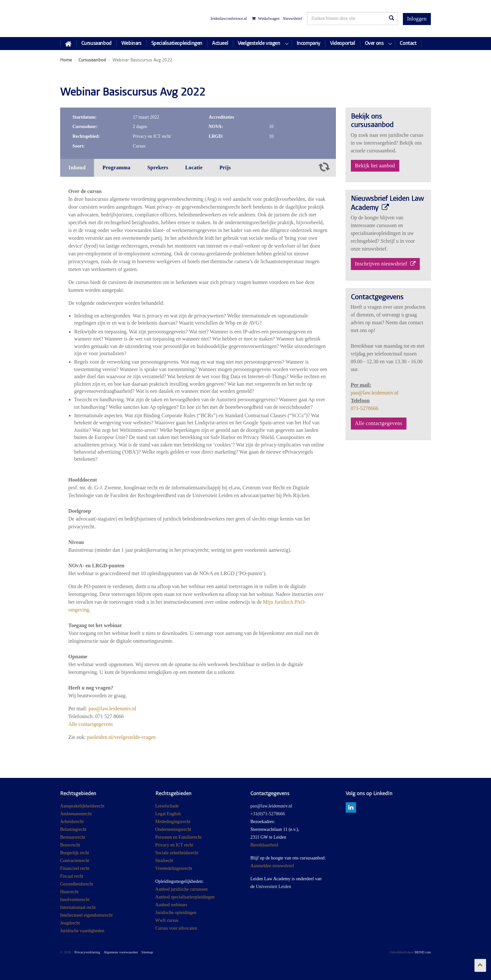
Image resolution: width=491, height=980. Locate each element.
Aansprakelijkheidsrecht (82, 806)
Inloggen (417, 19)
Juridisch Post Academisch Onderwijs (84, 19)
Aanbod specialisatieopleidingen (185, 897)
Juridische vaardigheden (82, 931)
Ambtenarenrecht (76, 814)
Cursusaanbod (96, 44)
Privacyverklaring (87, 952)
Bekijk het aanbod (375, 166)
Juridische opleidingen (176, 913)
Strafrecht (164, 861)
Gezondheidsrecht (77, 884)
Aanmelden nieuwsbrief (272, 866)
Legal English (168, 814)
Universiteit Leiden (273, 887)
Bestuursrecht (73, 837)
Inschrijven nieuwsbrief (385, 264)
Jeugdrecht (70, 923)
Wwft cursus (167, 920)
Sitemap (147, 952)
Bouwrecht (70, 845)
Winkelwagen (266, 19)
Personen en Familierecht (179, 837)
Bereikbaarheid (264, 845)
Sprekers (158, 168)
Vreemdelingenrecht (174, 868)
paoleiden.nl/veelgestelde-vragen (121, 737)
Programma (116, 168)
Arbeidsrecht (72, 822)
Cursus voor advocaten (176, 928)
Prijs (225, 168)
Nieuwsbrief (292, 19)
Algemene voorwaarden (120, 952)
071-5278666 (365, 408)
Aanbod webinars (171, 905)
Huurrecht (69, 892)
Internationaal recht (78, 907)
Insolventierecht (75, 900)
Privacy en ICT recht (174, 845)
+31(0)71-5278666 (268, 814)
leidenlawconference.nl (229, 19)
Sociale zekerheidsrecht (177, 853)
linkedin (351, 807)
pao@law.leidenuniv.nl (112, 709)
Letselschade (167, 806)
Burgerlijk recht (75, 853)
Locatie (194, 168)
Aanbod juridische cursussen (182, 889)
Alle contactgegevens (91, 724)
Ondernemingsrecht (173, 829)
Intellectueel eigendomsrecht (86, 915)
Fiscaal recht (72, 876)
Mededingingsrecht (173, 822)
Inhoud (77, 168)
